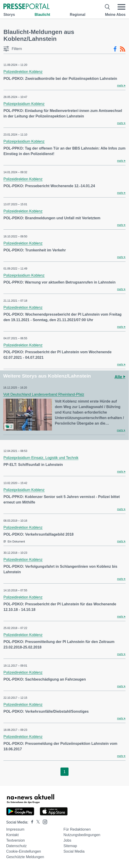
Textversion (16, 840)
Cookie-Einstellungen (24, 851)
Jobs (67, 840)
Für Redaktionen (77, 829)
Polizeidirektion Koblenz (23, 72)
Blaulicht (42, 15)
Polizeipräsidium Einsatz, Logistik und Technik (41, 458)
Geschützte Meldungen (25, 857)
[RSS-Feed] (123, 49)
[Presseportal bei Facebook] (31, 822)
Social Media (74, 851)
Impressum (15, 829)
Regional (78, 15)
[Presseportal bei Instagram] (44, 822)
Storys (9, 15)
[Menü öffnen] (121, 7)
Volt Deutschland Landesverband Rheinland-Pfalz (44, 394)
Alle (120, 377)
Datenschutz (16, 846)
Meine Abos (115, 15)
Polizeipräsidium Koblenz (24, 104)
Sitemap (70, 846)
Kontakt (12, 835)
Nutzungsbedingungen (82, 835)
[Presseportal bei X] (37, 822)
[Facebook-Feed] (115, 49)
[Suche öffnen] (107, 7)
